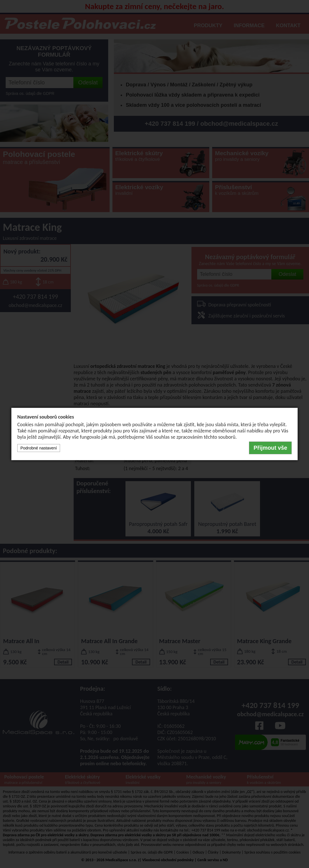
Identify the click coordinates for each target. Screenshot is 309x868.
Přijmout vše (270, 448)
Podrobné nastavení (39, 448)
